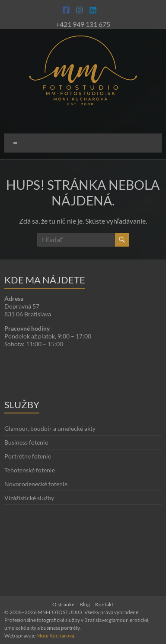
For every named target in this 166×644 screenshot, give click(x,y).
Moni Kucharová (55, 636)
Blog (85, 604)
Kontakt (104, 604)
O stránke (63, 604)
